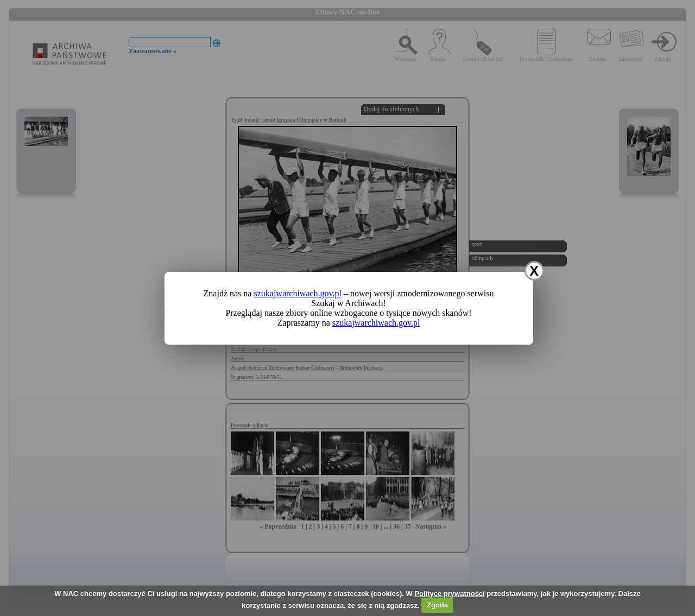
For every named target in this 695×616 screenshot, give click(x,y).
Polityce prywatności (449, 593)
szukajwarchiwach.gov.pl (298, 293)
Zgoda (437, 605)
